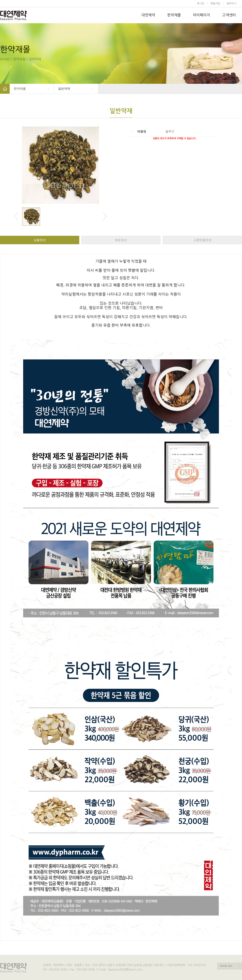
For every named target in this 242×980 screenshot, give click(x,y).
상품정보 (40, 240)
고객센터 (229, 15)
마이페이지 (202, 15)
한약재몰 (174, 15)
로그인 (201, 4)
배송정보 (121, 240)
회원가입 (215, 4)
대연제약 (148, 15)
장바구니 (232, 4)
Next (105, 216)
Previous (16, 216)
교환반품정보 (202, 240)
